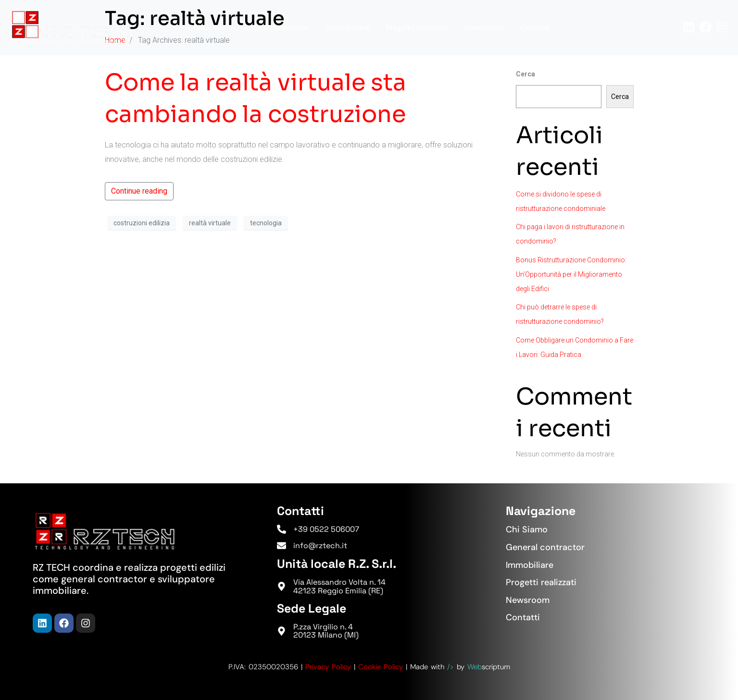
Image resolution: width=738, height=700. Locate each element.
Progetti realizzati (417, 28)
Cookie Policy (381, 667)
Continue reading (139, 191)
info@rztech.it (320, 546)
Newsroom (484, 28)
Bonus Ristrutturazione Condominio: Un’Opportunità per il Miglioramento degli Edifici (571, 274)
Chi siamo (206, 28)
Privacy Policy (328, 667)
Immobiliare (348, 28)
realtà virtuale (210, 223)
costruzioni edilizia (142, 223)
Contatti (536, 28)
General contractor (275, 28)
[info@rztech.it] (281, 546)
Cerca (525, 74)
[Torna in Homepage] (71, 27)
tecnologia (266, 223)
